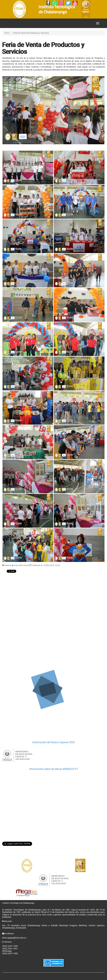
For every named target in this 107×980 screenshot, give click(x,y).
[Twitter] (68, 3)
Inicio (7, 33)
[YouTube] (75, 3)
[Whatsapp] (54, 3)
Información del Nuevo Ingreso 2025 (54, 742)
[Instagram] (61, 3)
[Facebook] (48, 3)
